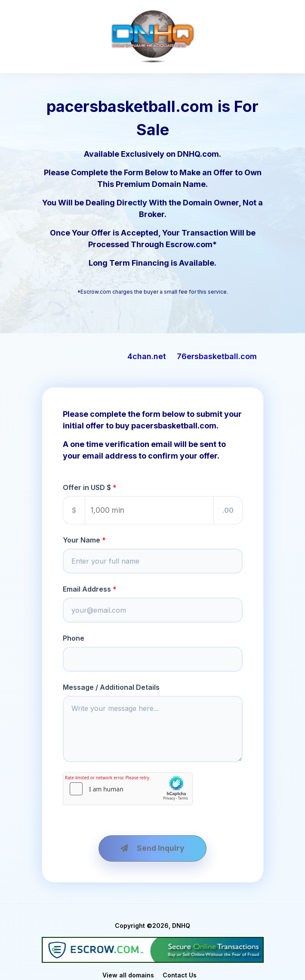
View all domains (128, 975)
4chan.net (159, 356)
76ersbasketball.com (229, 356)
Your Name (82, 540)
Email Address (87, 589)
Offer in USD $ (87, 487)
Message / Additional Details (111, 687)
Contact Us (180, 975)
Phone (74, 638)
